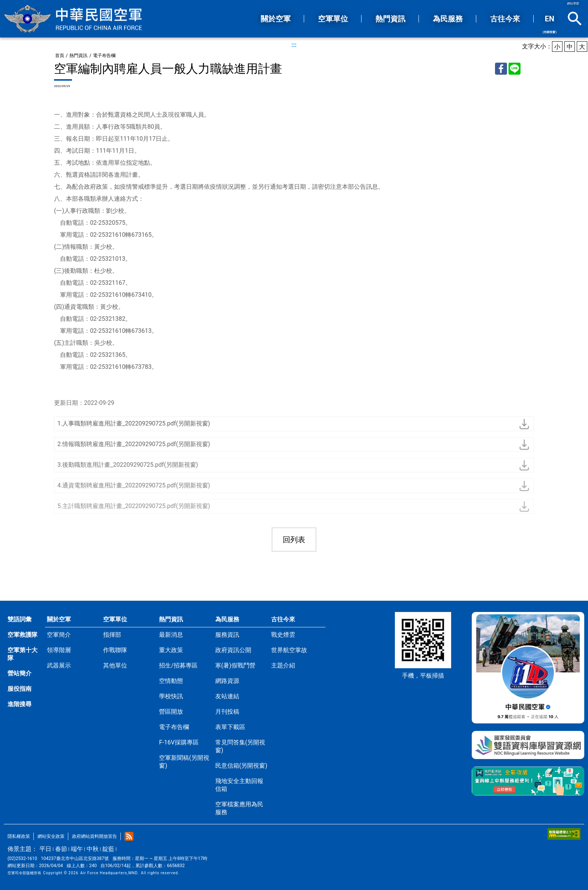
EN (550, 24)
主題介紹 (283, 665)
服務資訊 (227, 635)
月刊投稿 (227, 712)
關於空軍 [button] (276, 19)
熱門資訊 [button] (390, 19)
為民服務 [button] (448, 19)
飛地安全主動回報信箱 (239, 785)
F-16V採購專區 (179, 742)
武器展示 (59, 665)
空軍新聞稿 (184, 762)
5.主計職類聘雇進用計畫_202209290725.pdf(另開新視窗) (134, 506)
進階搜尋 (19, 704)
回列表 (294, 540)
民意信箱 (241, 766)
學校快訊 (171, 696)
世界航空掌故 (289, 650)
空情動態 (171, 681)
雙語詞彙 (19, 619)
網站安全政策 (51, 836)
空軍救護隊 (22, 635)
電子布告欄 (104, 56)
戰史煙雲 (283, 635)
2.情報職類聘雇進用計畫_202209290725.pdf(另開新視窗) (134, 444)
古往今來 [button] (505, 19)
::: (294, 45)
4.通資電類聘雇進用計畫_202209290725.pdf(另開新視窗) (134, 485)
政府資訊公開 (233, 650)
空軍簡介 (59, 635)
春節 (61, 849)
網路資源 (227, 681)
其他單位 (115, 665)
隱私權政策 (19, 836)
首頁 (60, 56)
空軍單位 (115, 619)
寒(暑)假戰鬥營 (235, 665)
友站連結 (227, 696)
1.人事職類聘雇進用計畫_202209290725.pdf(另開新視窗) (134, 423)
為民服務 (227, 619)
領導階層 (59, 650)
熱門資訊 (78, 56)
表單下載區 (230, 727)
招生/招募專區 (178, 665)
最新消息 (171, 635)
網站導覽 (573, 4)
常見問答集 (240, 746)
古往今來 (283, 619)
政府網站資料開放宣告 (94, 836)
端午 (77, 849)
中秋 (93, 849)
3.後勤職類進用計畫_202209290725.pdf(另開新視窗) (128, 465)
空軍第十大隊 (22, 654)
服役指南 (19, 689)
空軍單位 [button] (333, 19)
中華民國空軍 (73, 19)
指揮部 (112, 635)
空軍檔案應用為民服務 (239, 808)
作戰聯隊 (115, 650)
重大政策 (171, 650)
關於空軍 (59, 619)
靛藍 (108, 849)
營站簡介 (19, 673)
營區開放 (171, 712)
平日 (45, 849)
